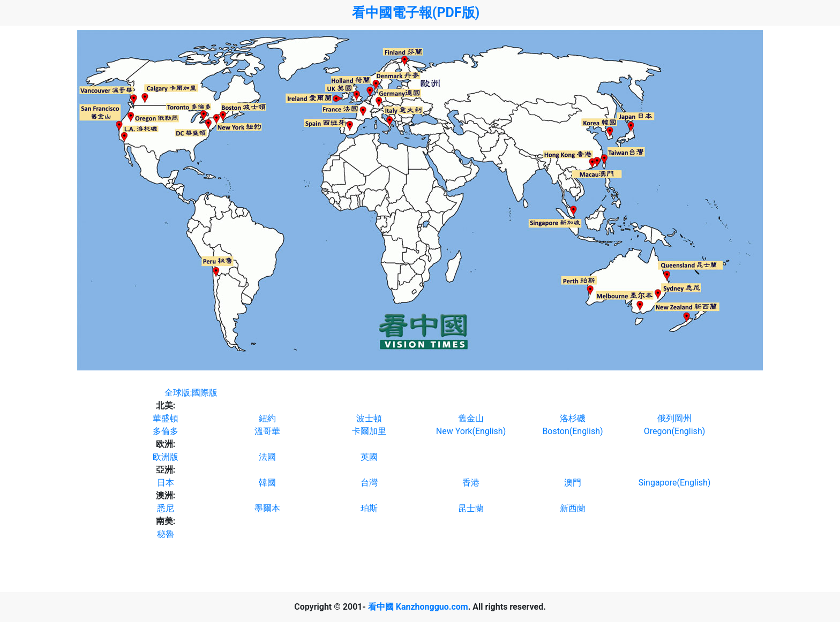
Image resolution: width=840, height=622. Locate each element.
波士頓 (369, 418)
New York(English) (471, 431)
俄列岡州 (674, 418)
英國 (369, 457)
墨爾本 (267, 508)
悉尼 (166, 508)
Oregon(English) (675, 431)
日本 (166, 483)
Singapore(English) (675, 483)
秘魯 (166, 534)
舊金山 (471, 418)
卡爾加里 (369, 431)
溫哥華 (267, 431)
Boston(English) (572, 431)
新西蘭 (573, 508)
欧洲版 (166, 457)
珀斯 (369, 508)
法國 (267, 457)
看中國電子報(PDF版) (416, 13)
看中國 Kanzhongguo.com (418, 607)
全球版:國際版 (191, 393)
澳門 (573, 483)
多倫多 (166, 431)
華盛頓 (166, 418)
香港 (471, 483)
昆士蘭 (471, 508)
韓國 (267, 483)
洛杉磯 (573, 418)
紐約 (267, 418)
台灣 (369, 483)
